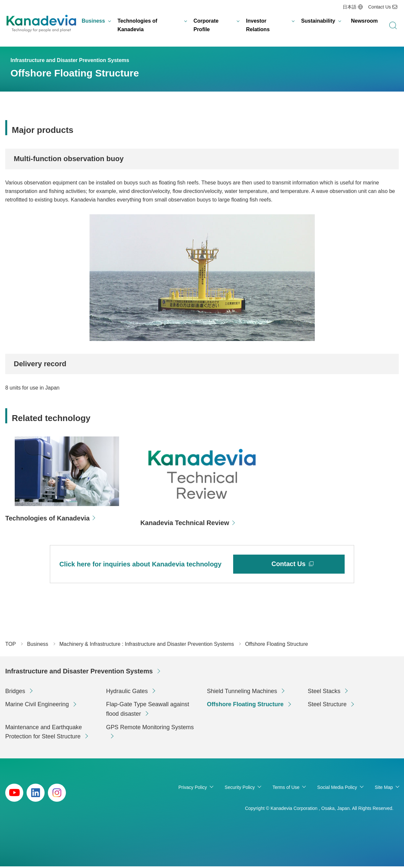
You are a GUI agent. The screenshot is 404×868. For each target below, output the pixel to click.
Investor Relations (258, 25)
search (393, 26)
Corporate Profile (206, 25)
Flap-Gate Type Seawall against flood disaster (148, 711)
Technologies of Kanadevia (137, 25)
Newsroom (364, 21)
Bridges (15, 692)
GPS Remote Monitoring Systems (150, 729)
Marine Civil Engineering (37, 706)
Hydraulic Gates (127, 692)
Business (93, 21)
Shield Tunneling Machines (242, 692)
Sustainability (318, 21)
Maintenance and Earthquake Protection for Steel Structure (44, 734)
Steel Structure (327, 706)
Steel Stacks (324, 692)
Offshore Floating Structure (245, 706)
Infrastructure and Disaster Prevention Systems (79, 673)
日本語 (350, 7)
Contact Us (380, 7)
